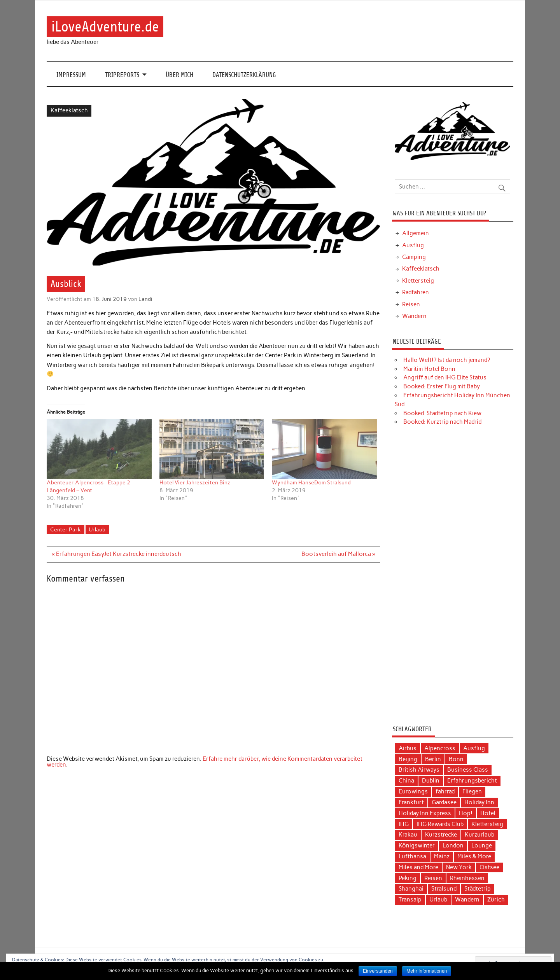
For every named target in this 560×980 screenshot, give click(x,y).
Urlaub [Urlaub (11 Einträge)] (438, 900)
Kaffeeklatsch (69, 110)
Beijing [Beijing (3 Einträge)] (408, 759)
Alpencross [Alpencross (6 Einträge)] (440, 748)
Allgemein (416, 233)
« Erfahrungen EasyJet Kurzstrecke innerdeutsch (116, 554)
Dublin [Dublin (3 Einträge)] (431, 781)
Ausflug (413, 245)
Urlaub (97, 529)
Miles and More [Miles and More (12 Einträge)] (418, 867)
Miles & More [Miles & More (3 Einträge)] (474, 856)
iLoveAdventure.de (105, 27)
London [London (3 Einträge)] (453, 845)
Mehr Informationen (427, 971)
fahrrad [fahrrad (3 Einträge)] (445, 791)
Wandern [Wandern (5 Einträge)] (467, 900)
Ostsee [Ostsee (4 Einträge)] (489, 867)
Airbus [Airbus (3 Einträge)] (408, 748)
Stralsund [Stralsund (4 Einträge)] (444, 889)
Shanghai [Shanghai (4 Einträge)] (411, 889)
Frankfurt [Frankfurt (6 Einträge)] (411, 802)
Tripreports (122, 75)
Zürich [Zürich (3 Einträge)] (496, 900)
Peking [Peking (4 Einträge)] (408, 878)
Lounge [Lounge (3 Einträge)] (482, 845)
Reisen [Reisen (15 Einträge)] (433, 878)
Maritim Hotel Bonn (429, 369)
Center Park (66, 529)
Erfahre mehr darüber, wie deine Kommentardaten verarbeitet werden (205, 762)
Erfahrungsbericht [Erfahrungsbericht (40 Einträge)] (472, 781)
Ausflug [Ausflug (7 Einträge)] (474, 748)
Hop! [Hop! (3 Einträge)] (466, 813)
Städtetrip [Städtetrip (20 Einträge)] (478, 889)
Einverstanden (378, 971)
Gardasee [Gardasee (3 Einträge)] (444, 802)
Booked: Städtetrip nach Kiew (442, 413)
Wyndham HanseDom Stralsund (311, 483)
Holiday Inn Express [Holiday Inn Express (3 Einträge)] (425, 813)
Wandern (414, 316)
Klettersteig (418, 281)
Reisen (411, 304)
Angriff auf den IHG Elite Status (445, 377)
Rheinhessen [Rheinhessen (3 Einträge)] (467, 878)
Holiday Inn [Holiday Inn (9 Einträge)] (479, 802)
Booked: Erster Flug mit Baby (442, 386)
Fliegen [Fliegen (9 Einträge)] (472, 791)
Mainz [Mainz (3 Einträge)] (442, 856)
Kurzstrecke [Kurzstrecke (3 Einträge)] (441, 835)
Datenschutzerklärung (244, 75)
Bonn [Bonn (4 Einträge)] (456, 759)
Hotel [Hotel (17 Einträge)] (488, 813)
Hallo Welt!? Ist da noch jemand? (447, 360)
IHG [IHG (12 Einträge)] (404, 824)
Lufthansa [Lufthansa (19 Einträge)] (412, 856)
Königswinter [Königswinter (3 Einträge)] (417, 845)
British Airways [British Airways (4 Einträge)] (419, 770)
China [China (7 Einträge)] (406, 781)
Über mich (179, 75)
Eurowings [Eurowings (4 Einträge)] (413, 791)
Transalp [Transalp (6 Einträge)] (410, 900)
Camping (414, 257)
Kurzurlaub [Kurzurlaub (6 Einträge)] (479, 835)
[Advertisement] (452, 578)
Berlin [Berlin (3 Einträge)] (433, 759)
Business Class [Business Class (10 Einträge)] (468, 770)
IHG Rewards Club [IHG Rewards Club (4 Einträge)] (440, 824)
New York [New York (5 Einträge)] (459, 867)
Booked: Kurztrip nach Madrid (442, 422)
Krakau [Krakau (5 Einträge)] (408, 835)
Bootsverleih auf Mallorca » (338, 554)
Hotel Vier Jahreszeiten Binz (195, 483)
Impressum (71, 75)
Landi (145, 299)
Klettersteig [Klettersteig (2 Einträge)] (487, 824)
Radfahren (416, 292)
